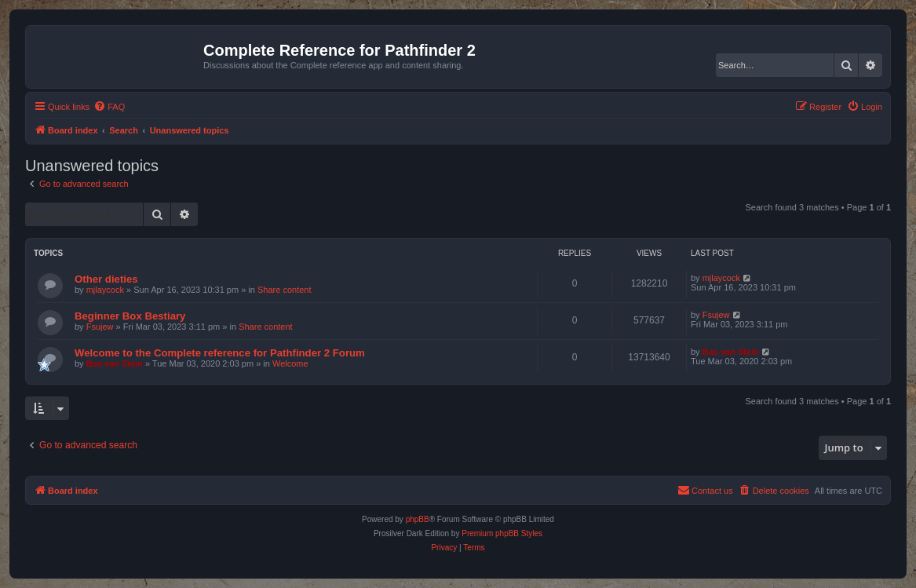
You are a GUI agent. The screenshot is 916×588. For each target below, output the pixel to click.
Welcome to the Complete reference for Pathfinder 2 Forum (220, 353)
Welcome (290, 363)
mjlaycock (105, 290)
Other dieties (106, 279)
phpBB (418, 519)
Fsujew (100, 327)
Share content (285, 290)
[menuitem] (109, 107)
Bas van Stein (115, 363)
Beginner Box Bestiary (130, 316)
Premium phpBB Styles (502, 533)
